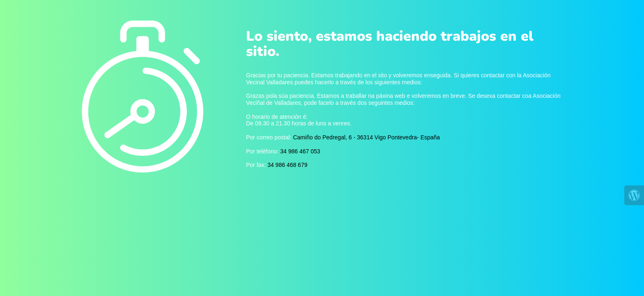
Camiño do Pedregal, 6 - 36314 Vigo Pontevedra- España (366, 137)
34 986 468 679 (287, 165)
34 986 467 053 (300, 151)
